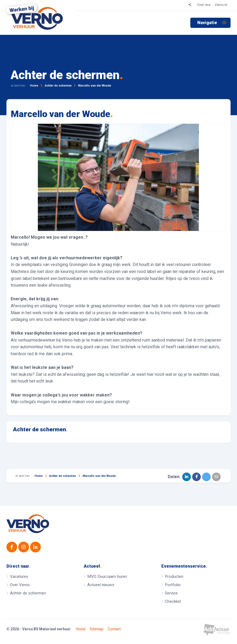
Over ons (204, 5)
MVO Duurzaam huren (107, 576)
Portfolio (173, 585)
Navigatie (212, 23)
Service (171, 593)
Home (81, 629)
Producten (174, 576)
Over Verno (20, 585)
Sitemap (97, 629)
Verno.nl (221, 5)
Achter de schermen (40, 429)
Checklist (173, 601)
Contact (114, 629)
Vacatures (19, 576)
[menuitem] (210, 23)
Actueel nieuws (101, 585)
